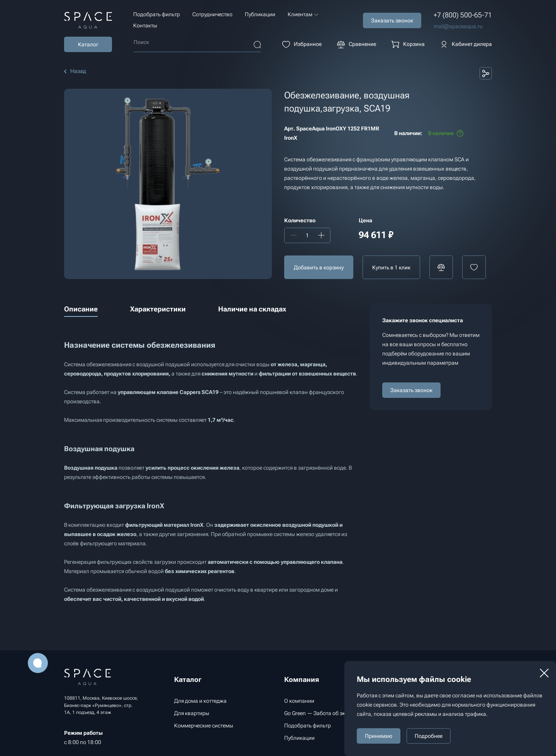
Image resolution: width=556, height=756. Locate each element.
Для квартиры (192, 713)
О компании (299, 701)
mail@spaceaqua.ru (458, 26)
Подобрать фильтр (157, 14)
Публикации (260, 14)
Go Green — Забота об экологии (324, 713)
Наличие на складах (252, 309)
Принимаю (379, 736)
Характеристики (158, 309)
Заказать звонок (411, 390)
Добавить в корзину (319, 267)
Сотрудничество (212, 14)
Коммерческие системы (204, 726)
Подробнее (429, 736)
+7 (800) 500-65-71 (463, 15)
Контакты (145, 25)
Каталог (88, 44)
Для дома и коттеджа (200, 701)
